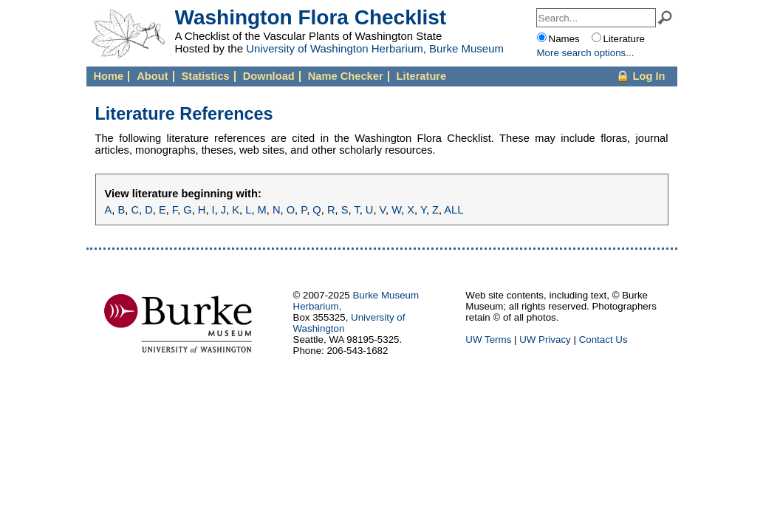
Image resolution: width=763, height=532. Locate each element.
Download (269, 76)
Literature (422, 76)
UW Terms (488, 340)
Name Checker (346, 76)
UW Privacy (545, 340)
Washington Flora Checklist (311, 17)
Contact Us (603, 340)
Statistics (206, 76)
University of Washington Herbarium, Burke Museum (375, 48)
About (152, 76)
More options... (586, 53)
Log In (649, 76)
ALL (454, 210)
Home (109, 76)
